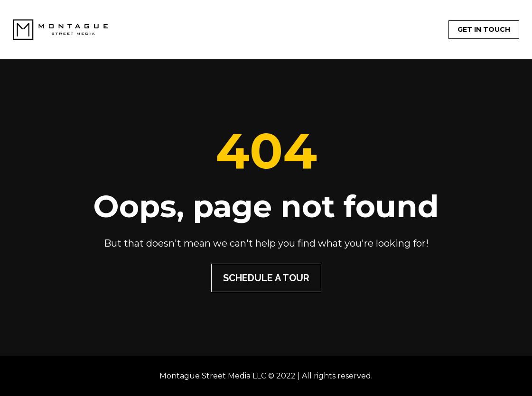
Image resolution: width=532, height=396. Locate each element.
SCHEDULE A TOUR (266, 278)
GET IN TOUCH (484, 29)
